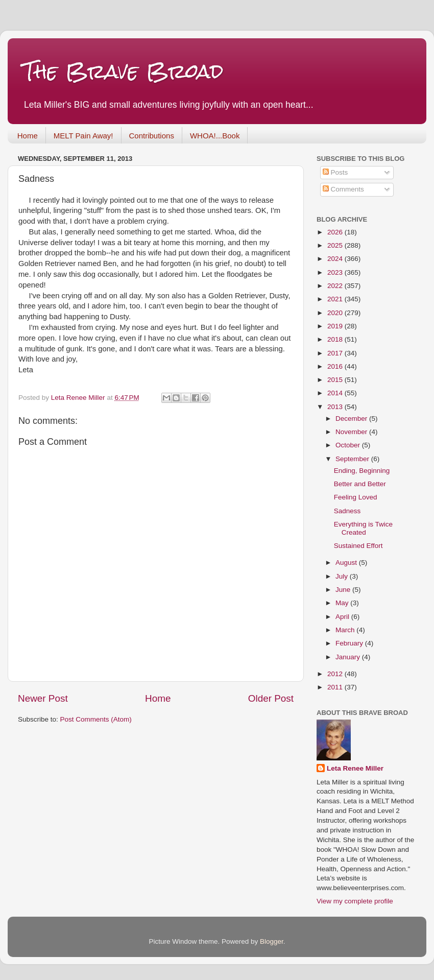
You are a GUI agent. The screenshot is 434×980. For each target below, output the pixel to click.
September (353, 459)
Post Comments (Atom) (96, 719)
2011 (336, 687)
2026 (336, 232)
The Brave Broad (123, 71)
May (343, 603)
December (352, 419)
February (350, 643)
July (343, 576)
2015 (336, 380)
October (349, 445)
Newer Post (43, 698)
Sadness (347, 511)
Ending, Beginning (362, 471)
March (346, 630)
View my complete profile (355, 901)
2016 (336, 366)
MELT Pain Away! (83, 136)
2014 (336, 393)
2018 (336, 339)
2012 (336, 674)
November (352, 432)
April (343, 617)
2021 (336, 299)
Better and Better (360, 484)
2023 (336, 272)
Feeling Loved (356, 497)
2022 (336, 286)
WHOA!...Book (215, 136)
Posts (335, 172)
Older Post (271, 698)
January (349, 657)
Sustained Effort (358, 546)
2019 (336, 326)
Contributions (152, 136)
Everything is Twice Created (363, 528)
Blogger (272, 941)
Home (28, 136)
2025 (336, 245)
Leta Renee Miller (355, 768)
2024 (336, 259)
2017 (336, 353)
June (344, 590)
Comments (343, 189)
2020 (336, 313)
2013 (336, 407)
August (347, 563)
